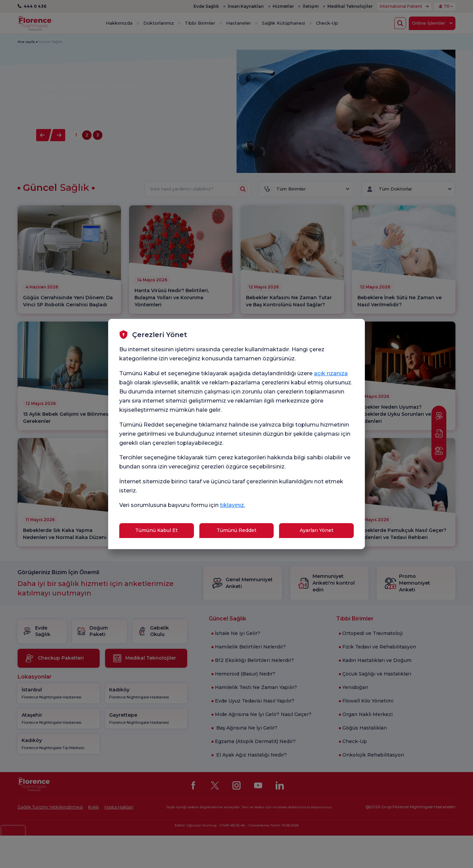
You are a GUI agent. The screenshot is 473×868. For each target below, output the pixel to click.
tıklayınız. (232, 505)
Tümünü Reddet (236, 530)
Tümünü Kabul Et (156, 530)
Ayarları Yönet (317, 530)
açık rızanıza (331, 373)
